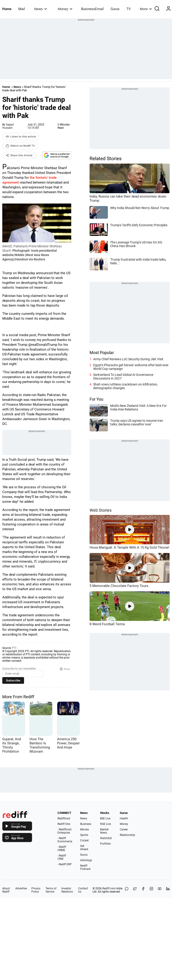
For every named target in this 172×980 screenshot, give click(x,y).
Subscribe (13, 680)
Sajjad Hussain (8, 126)
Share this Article (19, 155)
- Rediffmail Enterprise (64, 831)
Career (124, 829)
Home (7, 9)
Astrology (86, 860)
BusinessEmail (92, 9)
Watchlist (106, 838)
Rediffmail (64, 818)
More (146, 9)
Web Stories (101, 510)
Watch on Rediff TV (20, 146)
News (40, 9)
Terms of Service (51, 890)
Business (86, 824)
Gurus (115, 9)
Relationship (127, 835)
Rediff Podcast (85, 867)
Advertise (21, 888)
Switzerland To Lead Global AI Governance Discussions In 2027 (123, 377)
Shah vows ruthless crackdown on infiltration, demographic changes (126, 386)
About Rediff (6, 890)
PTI (14, 648)
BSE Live (105, 818)
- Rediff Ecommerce (65, 840)
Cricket (84, 840)
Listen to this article (21, 137)
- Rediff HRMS (62, 849)
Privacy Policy (36, 890)
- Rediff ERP (65, 864)
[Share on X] (135, 890)
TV (129, 9)
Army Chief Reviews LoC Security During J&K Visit (128, 359)
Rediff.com (109, 888)
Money (65, 9)
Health (124, 818)
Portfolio (105, 844)
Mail (22, 9)
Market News (104, 831)
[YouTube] (160, 890)
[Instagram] (151, 890)
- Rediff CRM (62, 857)
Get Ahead (84, 848)
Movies (85, 829)
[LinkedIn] (168, 890)
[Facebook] (143, 890)
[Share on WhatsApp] (127, 890)
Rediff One (64, 824)
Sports (84, 835)
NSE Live (105, 824)
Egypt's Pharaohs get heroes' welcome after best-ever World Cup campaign (131, 367)
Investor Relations (67, 890)
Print (65, 669)
